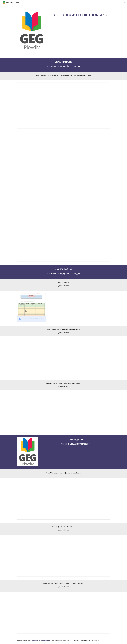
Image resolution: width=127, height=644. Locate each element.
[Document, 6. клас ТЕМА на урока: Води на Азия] (63, 557)
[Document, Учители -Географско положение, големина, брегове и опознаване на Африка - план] (60, 115)
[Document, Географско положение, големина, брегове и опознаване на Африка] (63, 90)
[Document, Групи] (63, 197)
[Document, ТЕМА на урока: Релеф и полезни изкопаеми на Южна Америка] (63, 614)
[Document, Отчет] (63, 242)
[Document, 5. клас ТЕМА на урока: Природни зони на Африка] (63, 500)
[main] (79, 14)
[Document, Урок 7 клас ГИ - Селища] (79, 304)
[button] (125, 2)
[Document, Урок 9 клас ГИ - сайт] (63, 358)
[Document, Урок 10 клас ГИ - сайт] (63, 412)
